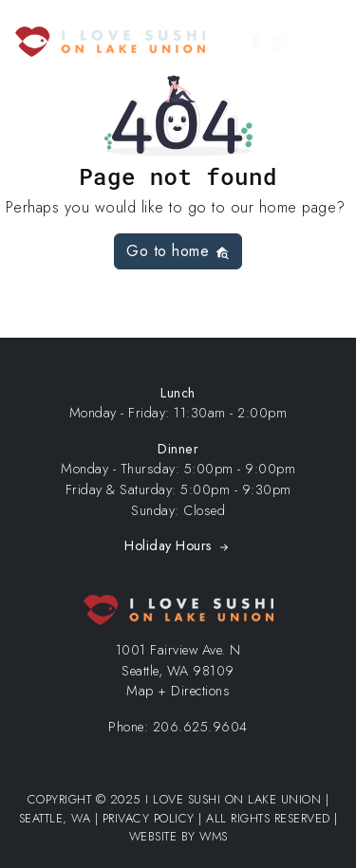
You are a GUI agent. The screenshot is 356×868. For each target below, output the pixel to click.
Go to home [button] (178, 251)
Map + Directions (178, 691)
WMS (214, 836)
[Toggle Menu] (330, 42)
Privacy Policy (149, 818)
